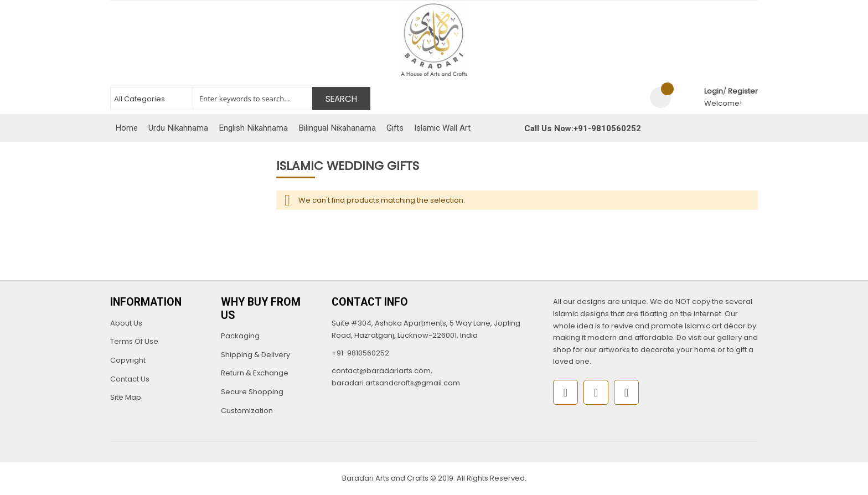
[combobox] (240, 99)
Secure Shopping (252, 392)
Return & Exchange (255, 373)
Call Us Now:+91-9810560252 (583, 128)
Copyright (128, 360)
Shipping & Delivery (255, 355)
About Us (126, 323)
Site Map (126, 397)
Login (714, 91)
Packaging (240, 336)
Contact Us (130, 379)
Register (743, 91)
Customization (247, 411)
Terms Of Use (134, 341)
